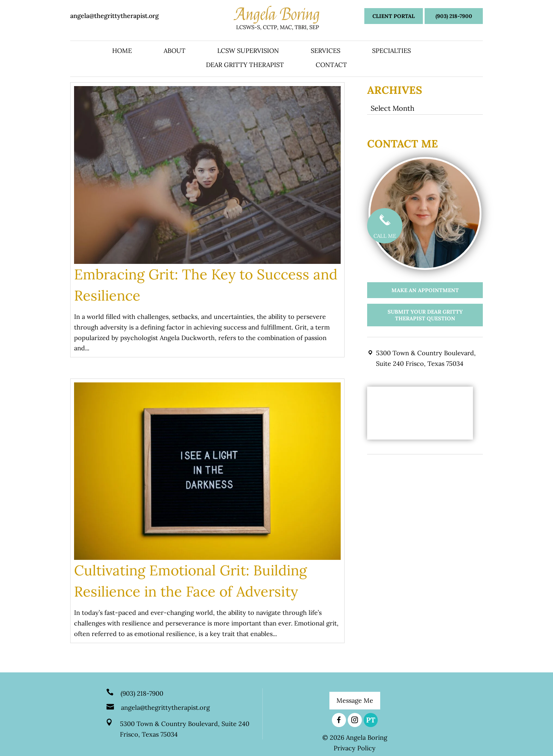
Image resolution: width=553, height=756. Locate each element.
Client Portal (394, 16)
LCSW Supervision (248, 52)
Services (326, 52)
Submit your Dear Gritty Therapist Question (425, 315)
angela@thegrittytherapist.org (114, 16)
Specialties (391, 52)
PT (371, 720)
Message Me (355, 700)
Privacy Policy (355, 748)
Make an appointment (425, 290)
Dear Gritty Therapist (245, 66)
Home (122, 52)
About (175, 52)
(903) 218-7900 (454, 16)
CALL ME (385, 225)
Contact (331, 66)
